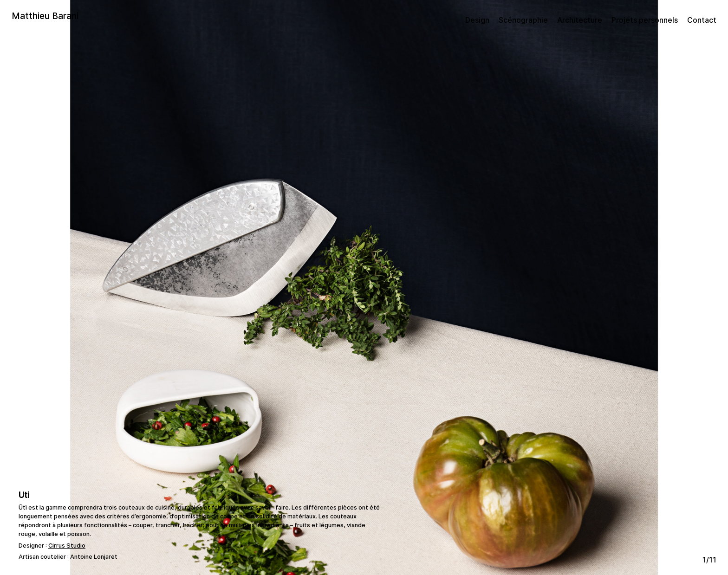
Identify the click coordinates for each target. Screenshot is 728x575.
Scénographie (523, 20)
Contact (702, 20)
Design (477, 20)
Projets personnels (645, 20)
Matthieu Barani (45, 16)
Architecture (580, 20)
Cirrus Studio (67, 546)
